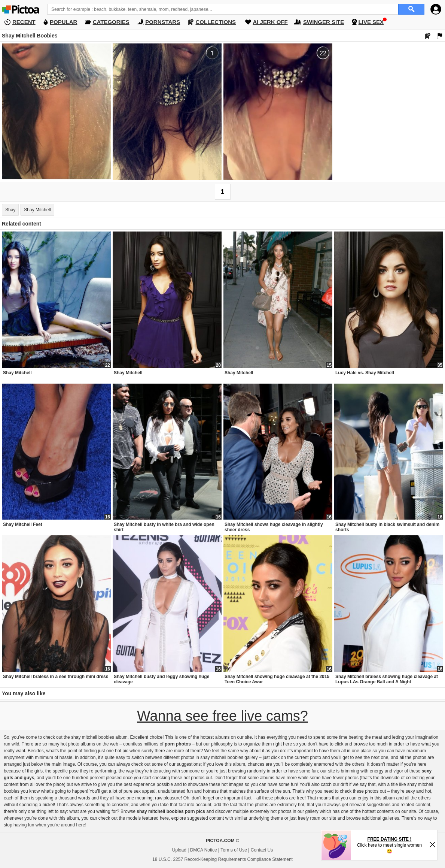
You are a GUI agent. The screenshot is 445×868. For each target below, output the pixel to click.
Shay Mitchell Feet (23, 524)
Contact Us (262, 850)
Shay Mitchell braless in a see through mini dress (56, 677)
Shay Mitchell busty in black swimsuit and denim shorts (387, 527)
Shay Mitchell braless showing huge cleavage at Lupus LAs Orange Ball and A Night (387, 679)
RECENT (24, 22)
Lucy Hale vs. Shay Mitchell (365, 373)
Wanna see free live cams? (222, 716)
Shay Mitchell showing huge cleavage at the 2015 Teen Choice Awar (277, 679)
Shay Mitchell (37, 210)
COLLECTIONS (216, 22)
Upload (179, 850)
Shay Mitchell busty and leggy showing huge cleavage (161, 679)
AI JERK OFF (270, 22)
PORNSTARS (163, 22)
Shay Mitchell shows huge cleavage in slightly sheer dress (274, 527)
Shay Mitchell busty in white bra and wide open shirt (164, 527)
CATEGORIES (111, 22)
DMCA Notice (204, 850)
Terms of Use (234, 850)
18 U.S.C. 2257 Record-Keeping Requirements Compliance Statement (222, 859)
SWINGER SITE (324, 22)
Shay (10, 210)
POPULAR (63, 22)
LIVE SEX (371, 22)
